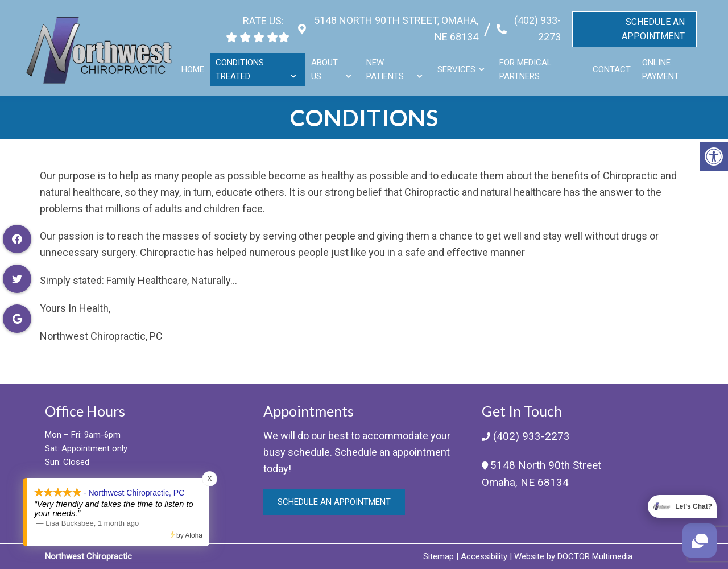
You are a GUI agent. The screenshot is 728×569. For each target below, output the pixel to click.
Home (195, 65)
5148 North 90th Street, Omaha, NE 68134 (393, 24)
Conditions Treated (242, 65)
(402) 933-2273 (536, 24)
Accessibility (484, 556)
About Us (326, 65)
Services (457, 65)
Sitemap (439, 556)
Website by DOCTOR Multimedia (573, 556)
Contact (612, 65)
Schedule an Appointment (334, 502)
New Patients (386, 65)
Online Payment (661, 65)
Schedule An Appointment (653, 25)
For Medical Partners (526, 65)
